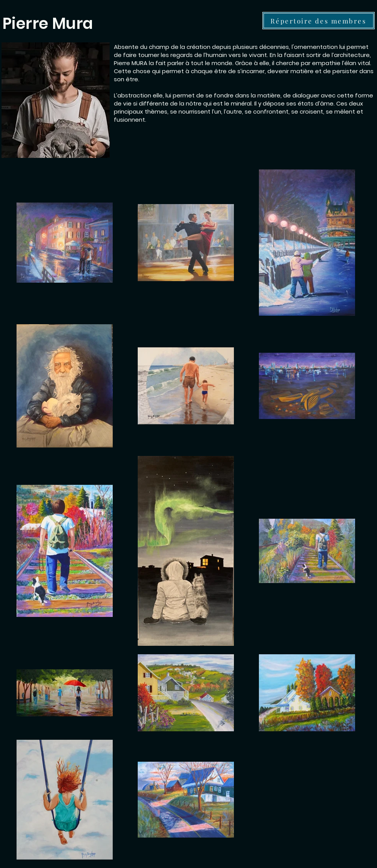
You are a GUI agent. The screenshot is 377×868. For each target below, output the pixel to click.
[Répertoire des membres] (319, 21)
